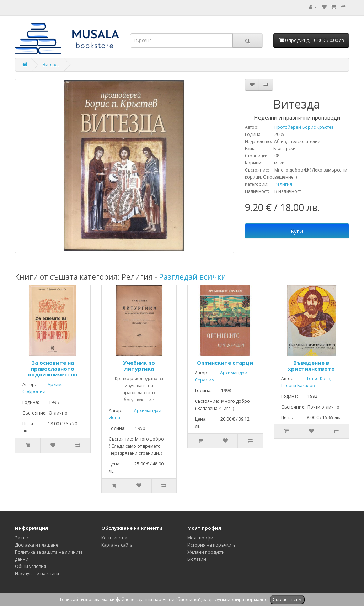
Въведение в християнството (311, 366)
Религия (283, 184)
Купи (297, 231)
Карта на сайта (117, 545)
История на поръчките (212, 545)
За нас (22, 538)
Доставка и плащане (37, 545)
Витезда (51, 65)
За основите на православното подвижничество (53, 368)
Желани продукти (206, 552)
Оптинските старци (225, 363)
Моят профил (202, 538)
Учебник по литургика (139, 366)
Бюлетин (197, 559)
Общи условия (31, 566)
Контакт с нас (115, 538)
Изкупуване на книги (37, 573)
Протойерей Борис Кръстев (296, 127)
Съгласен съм (287, 599)
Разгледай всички (192, 277)
